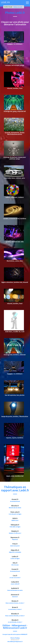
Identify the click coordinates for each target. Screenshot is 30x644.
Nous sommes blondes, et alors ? (15, 616)
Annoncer (15, 597)
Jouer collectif (15, 584)
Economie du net (15, 501)
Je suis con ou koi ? (15, 578)
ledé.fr (5, 2)
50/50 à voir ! (15, 520)
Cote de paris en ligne (15, 514)
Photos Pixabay (15, 638)
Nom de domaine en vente (15, 590)
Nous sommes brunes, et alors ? (15, 603)
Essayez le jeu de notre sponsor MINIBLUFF (15, 634)
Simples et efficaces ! (15, 533)
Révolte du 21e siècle (15, 508)
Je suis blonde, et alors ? (15, 622)
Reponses (15, 539)
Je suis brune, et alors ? (15, 609)
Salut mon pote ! (15, 546)
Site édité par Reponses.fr (15, 641)
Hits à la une (15, 565)
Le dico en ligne (15, 558)
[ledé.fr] (27, 3)
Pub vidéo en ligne (15, 527)
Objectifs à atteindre (15, 552)
